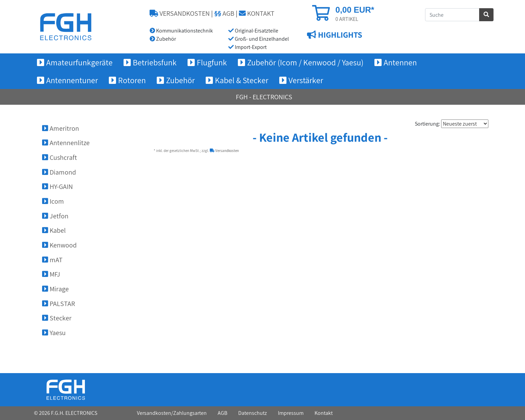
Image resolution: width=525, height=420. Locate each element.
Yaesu (54, 333)
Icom (53, 201)
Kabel (54, 230)
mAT (52, 260)
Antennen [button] (400, 62)
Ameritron (61, 128)
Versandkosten (224, 151)
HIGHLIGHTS (339, 35)
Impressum (291, 413)
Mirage (55, 289)
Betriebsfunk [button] (155, 62)
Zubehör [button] (180, 80)
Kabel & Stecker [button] (242, 80)
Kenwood (59, 245)
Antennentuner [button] (72, 80)
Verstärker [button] (306, 80)
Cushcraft (60, 157)
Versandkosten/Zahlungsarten (172, 413)
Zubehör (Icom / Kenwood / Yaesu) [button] (305, 62)
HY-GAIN (57, 187)
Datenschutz (253, 413)
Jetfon (55, 216)
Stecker (57, 318)
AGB (224, 13)
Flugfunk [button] (212, 62)
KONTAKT (257, 13)
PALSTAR (59, 304)
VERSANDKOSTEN (180, 13)
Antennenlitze (66, 143)
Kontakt (324, 413)
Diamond (59, 172)
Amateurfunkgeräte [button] (79, 62)
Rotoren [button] (132, 80)
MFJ (51, 274)
